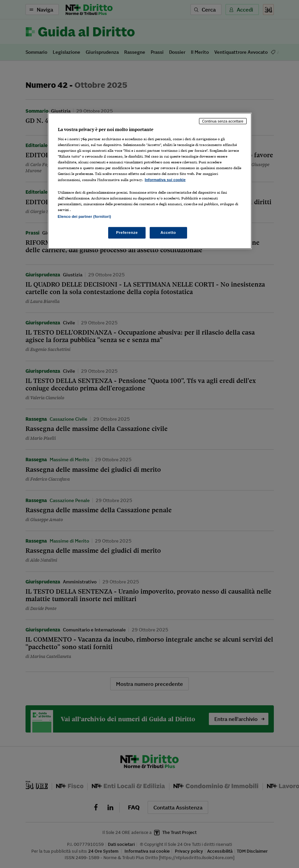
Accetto (168, 232)
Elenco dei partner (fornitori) (85, 216)
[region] (150, 181)
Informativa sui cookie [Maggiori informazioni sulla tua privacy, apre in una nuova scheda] (165, 179)
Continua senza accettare (223, 121)
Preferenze (127, 232)
